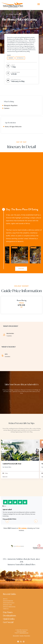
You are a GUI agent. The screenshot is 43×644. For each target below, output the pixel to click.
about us (5, 599)
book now (21, 269)
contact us (6, 609)
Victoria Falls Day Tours (15, 14)
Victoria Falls (7, 442)
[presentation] (3, 449)
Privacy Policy (27, 636)
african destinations (8, 601)
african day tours (7, 605)
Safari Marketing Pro (24, 633)
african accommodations (9, 607)
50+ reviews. (23, 528)
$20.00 (5, 477)
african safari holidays (9, 603)
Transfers (22, 636)
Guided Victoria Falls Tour (12, 464)
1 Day (5, 473)
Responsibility (16, 636)
